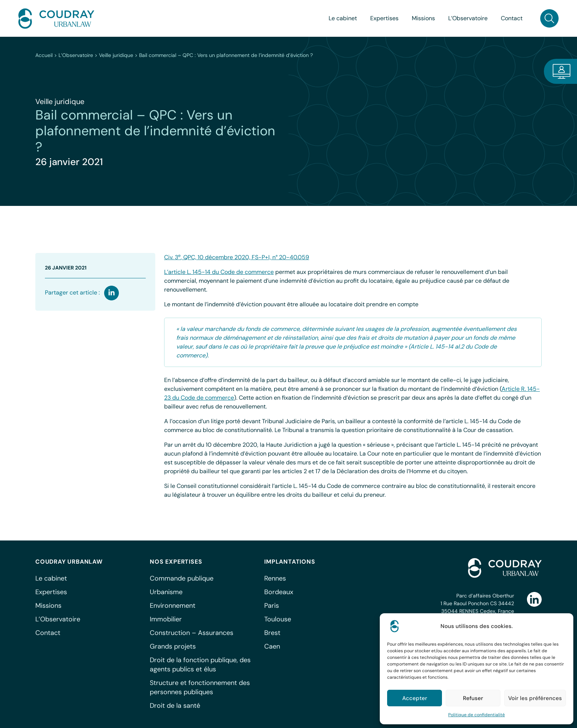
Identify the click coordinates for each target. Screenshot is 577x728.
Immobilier (166, 619)
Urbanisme (166, 592)
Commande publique (182, 578)
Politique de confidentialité (477, 715)
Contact (512, 18)
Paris (272, 606)
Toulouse (278, 619)
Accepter (415, 698)
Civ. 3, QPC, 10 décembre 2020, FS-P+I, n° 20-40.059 (237, 257)
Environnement (173, 606)
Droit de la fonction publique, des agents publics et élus (200, 665)
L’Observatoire (76, 55)
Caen (272, 646)
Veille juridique (116, 55)
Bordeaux (279, 592)
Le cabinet (51, 578)
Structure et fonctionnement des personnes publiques (200, 687)
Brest (272, 633)
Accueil (44, 55)
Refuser (473, 698)
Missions (423, 18)
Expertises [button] (384, 18)
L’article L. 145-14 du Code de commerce (219, 272)
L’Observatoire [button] (468, 18)
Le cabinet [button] (343, 18)
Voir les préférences (535, 698)
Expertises (51, 592)
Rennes (275, 578)
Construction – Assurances (192, 633)
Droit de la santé (175, 706)
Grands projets (173, 646)
